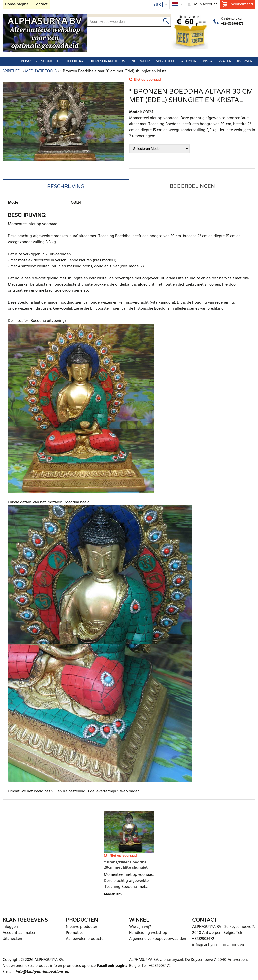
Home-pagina (17, 4)
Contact (41, 4)
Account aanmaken (19, 933)
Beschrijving (66, 187)
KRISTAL (205, 61)
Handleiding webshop (148, 933)
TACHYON (185, 61)
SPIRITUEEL (163, 61)
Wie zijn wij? (140, 927)
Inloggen (10, 927)
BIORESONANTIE (101, 61)
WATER (222, 61)
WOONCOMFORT (134, 61)
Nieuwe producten (82, 927)
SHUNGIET (47, 61)
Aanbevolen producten (86, 939)
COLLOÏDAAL (72, 61)
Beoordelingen (192, 186)
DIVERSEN (241, 61)
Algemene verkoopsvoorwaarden (158, 939)
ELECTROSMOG (21, 61)
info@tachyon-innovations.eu (218, 945)
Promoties (75, 933)
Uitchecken (12, 939)
